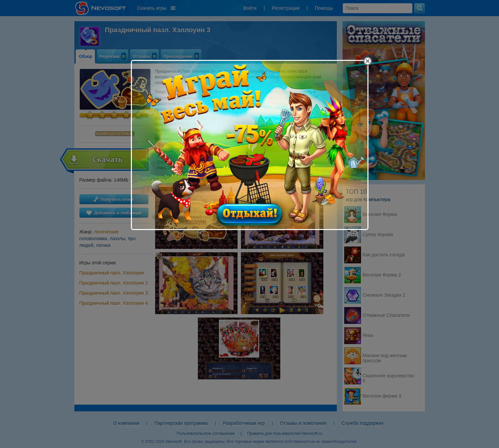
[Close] (368, 61)
